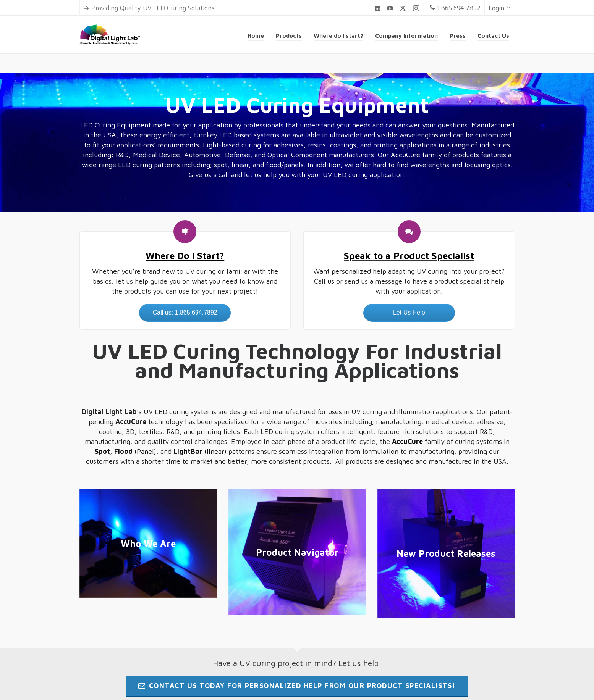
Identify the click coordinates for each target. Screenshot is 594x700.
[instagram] (417, 8)
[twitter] (404, 8)
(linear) (200, 451)
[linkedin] (379, 8)
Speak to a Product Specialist (409, 256)
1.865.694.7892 (455, 8)
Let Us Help (409, 312)
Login (500, 8)
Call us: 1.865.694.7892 (185, 312)
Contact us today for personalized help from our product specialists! (297, 686)
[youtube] (391, 8)
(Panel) (135, 451)
